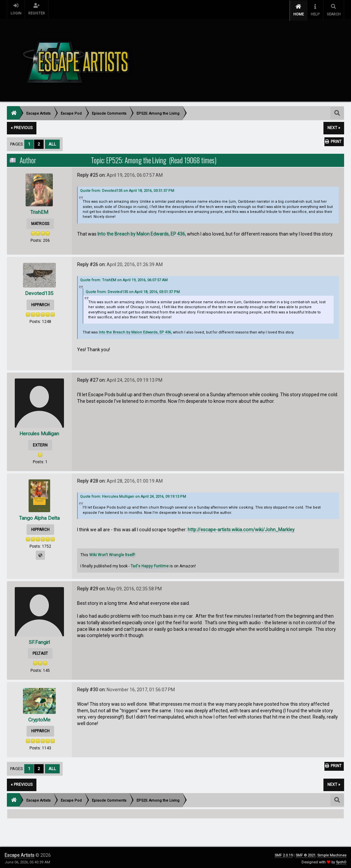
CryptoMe (39, 717)
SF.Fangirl (39, 640)
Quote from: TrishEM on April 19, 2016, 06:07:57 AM (124, 278)
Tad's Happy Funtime (150, 564)
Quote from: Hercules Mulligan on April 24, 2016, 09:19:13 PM (133, 495)
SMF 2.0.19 (284, 853)
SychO (341, 860)
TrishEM (39, 210)
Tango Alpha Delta (39, 516)
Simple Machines (332, 853)
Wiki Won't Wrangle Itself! (112, 553)
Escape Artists (20, 853)
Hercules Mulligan (39, 431)
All (52, 142)
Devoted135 (39, 291)
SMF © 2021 (306, 853)
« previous (22, 126)
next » (334, 126)
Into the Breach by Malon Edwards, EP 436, (142, 232)
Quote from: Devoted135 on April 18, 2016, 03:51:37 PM (127, 189)
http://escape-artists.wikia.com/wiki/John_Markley (241, 528)
